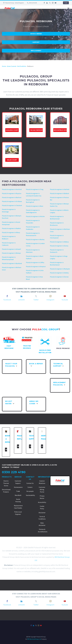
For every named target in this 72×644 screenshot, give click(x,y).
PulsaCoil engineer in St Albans (12, 201)
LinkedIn (22, 300)
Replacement (36, 51)
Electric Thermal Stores (6, 483)
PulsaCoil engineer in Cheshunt (12, 205)
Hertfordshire (22, 66)
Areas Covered (12, 66)
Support (36, 42)
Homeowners (18, 487)
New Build (18, 495)
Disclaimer (42, 513)
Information (44, 477)
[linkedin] (22, 296)
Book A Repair (36, 34)
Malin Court (12, 160)
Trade (66, 3)
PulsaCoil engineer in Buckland (12, 263)
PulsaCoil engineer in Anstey (59, 246)
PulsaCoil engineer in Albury (11, 232)
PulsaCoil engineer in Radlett (11, 228)
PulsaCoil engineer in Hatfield (60, 189)
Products (7, 477)
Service (18, 477)
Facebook (7, 300)
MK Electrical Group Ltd (34, 639)
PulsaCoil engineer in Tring (35, 189)
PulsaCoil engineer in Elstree (59, 277)
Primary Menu (68, 8)
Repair (6, 450)
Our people (30, 491)
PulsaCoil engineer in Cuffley (35, 262)
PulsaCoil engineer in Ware (35, 206)
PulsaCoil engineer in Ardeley (59, 273)
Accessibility (42, 502)
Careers (30, 487)
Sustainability (30, 495)
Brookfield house (60, 130)
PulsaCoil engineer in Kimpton (36, 266)
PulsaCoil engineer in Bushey (35, 239)
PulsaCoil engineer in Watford (12, 197)
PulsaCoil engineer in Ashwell (11, 249)
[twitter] (36, 296)
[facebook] (7, 296)
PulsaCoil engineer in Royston (12, 193)
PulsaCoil (42, 446)
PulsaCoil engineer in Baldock (59, 193)
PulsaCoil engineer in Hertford (12, 189)
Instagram (50, 300)
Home (4, 66)
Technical (30, 446)
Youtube (65, 300)
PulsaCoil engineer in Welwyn (11, 253)
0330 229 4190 (33, 3)
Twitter (36, 300)
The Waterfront (36, 130)
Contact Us (30, 483)
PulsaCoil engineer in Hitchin (35, 216)
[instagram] (50, 296)
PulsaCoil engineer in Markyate (60, 269)
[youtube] (65, 296)
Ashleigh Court (12, 130)
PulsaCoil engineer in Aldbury (59, 242)
